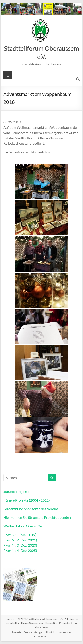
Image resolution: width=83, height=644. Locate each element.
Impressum (65, 632)
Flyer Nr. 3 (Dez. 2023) (20, 545)
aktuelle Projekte (16, 492)
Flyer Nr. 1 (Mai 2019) (20, 535)
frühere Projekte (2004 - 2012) (27, 500)
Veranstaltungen (34, 632)
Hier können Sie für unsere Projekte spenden (37, 517)
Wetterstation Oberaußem (24, 526)
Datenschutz (41, 636)
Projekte (17, 632)
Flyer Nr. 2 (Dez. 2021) (20, 540)
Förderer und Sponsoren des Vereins (31, 509)
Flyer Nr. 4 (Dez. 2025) (20, 550)
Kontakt (51, 632)
